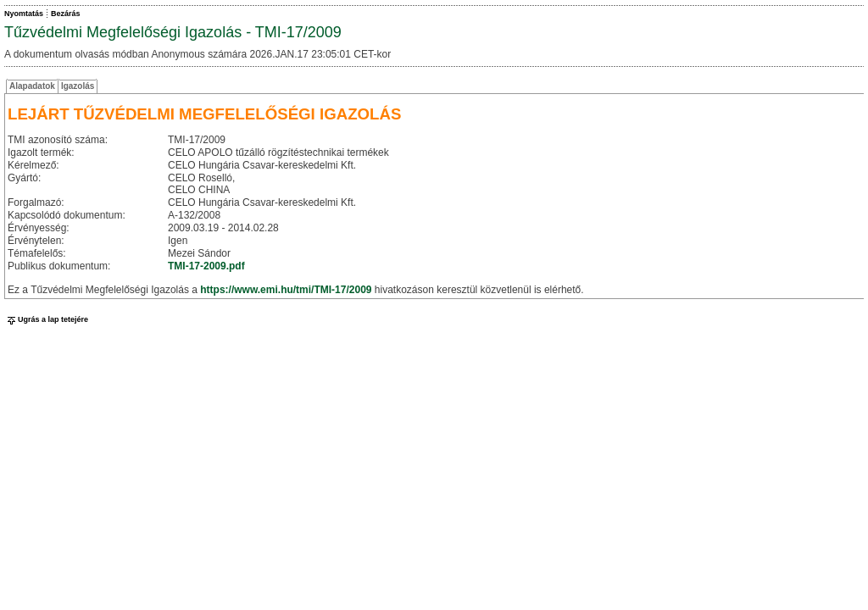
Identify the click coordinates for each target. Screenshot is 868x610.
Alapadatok (32, 86)
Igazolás (78, 86)
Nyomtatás (24, 14)
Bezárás (66, 14)
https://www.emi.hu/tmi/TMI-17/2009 (286, 290)
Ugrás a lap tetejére (46, 319)
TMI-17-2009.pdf (206, 266)
